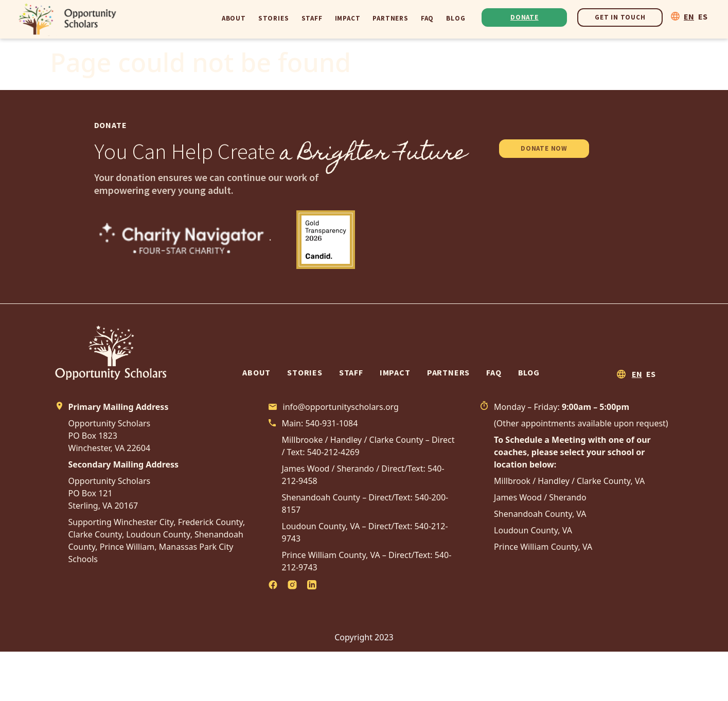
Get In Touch (620, 17)
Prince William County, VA (543, 547)
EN (689, 16)
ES (703, 16)
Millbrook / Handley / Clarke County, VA (569, 481)
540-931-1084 (331, 423)
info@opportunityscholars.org (341, 407)
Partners (390, 18)
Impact (348, 18)
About (234, 18)
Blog (456, 18)
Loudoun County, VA (533, 530)
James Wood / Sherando (540, 497)
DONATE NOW (544, 148)
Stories (274, 18)
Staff (312, 18)
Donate (525, 17)
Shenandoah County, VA (540, 514)
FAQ (427, 18)
